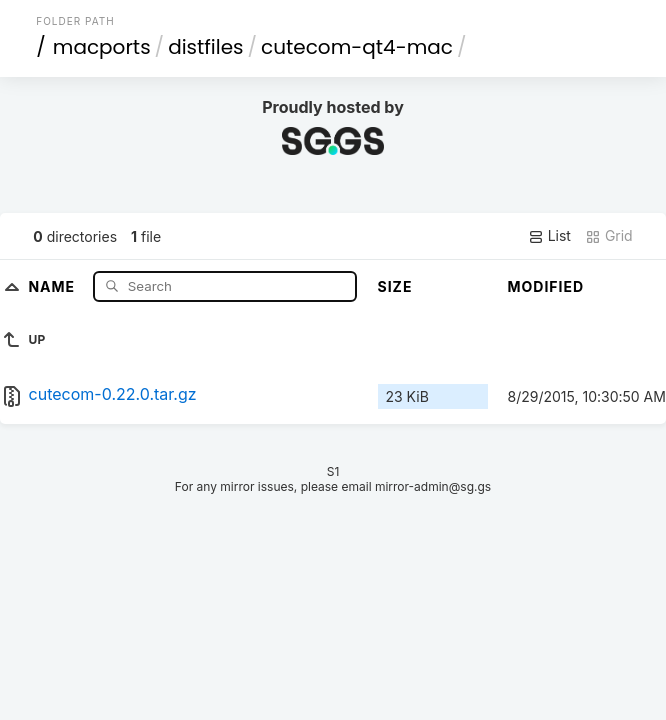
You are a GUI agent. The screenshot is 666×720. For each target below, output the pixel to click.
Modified (546, 286)
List (549, 236)
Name (53, 285)
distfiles (205, 47)
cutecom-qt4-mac (357, 47)
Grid (609, 236)
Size (395, 286)
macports (102, 47)
